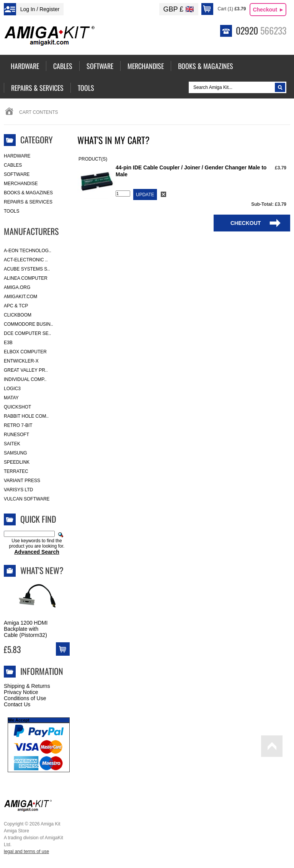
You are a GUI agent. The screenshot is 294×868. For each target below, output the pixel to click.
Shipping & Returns (27, 686)
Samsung (16, 453)
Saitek (12, 444)
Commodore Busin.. (29, 324)
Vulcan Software (27, 499)
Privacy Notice (21, 692)
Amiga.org (17, 287)
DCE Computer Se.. (27, 333)
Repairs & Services (28, 202)
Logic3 (12, 389)
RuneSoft (16, 435)
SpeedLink (17, 462)
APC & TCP (16, 306)
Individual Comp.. (25, 379)
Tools (11, 211)
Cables (13, 165)
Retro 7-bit (18, 425)
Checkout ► (268, 10)
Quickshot (17, 407)
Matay (11, 398)
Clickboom (18, 315)
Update (145, 195)
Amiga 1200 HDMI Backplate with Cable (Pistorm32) (26, 629)
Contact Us (17, 704)
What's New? (42, 570)
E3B (8, 343)
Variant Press (22, 481)
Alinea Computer (26, 278)
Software (17, 174)
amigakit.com (20, 297)
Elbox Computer (25, 352)
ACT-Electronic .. (26, 260)
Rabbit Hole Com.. (26, 416)
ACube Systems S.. (27, 269)
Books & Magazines (28, 193)
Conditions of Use (25, 698)
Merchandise (21, 184)
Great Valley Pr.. (26, 370)
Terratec (16, 471)
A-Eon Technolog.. (28, 251)
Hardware (17, 156)
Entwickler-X (21, 361)
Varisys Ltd (18, 490)
